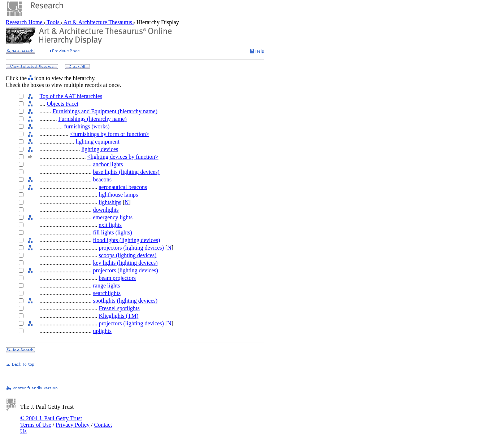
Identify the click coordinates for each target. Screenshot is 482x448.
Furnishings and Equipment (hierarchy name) (105, 111)
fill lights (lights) (112, 232)
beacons (102, 179)
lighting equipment (97, 142)
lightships (110, 202)
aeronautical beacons (123, 187)
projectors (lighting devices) (131, 248)
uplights (102, 331)
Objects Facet (62, 104)
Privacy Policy (73, 425)
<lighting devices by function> (123, 157)
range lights (106, 286)
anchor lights (108, 164)
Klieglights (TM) (118, 316)
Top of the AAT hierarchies (71, 96)
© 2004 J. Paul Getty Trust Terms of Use (51, 421)
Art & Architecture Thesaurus (98, 22)
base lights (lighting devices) (126, 172)
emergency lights (112, 217)
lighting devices (100, 149)
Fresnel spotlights (119, 308)
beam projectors (117, 278)
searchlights (107, 293)
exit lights (110, 225)
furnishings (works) (87, 126)
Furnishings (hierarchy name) (92, 119)
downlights (106, 210)
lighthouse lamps (118, 195)
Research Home (25, 22)
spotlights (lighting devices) (125, 301)
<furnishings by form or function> (109, 134)
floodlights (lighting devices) (126, 240)
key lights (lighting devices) (125, 263)
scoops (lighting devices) (127, 255)
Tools (53, 22)
